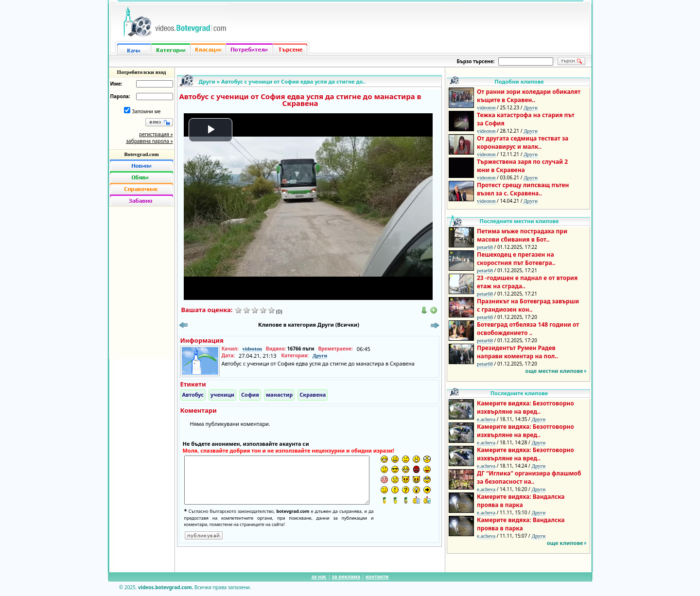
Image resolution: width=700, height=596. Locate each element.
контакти (377, 577)
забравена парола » (149, 141)
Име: (116, 84)
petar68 (485, 247)
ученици (222, 394)
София (250, 394)
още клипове (565, 543)
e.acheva (486, 419)
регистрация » (156, 134)
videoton (252, 349)
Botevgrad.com (141, 154)
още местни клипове (554, 371)
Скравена (313, 394)
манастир (279, 394)
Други (207, 81)
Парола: (120, 96)
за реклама (346, 577)
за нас (319, 577)
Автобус (193, 394)
